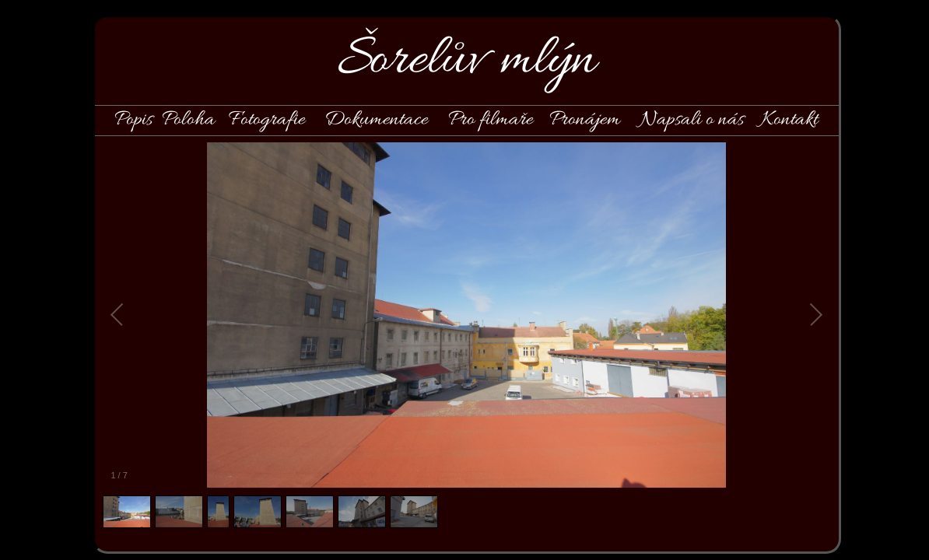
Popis (133, 120)
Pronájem (585, 120)
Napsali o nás (692, 120)
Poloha (188, 120)
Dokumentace (376, 120)
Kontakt (789, 120)
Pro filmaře (491, 120)
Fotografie (267, 120)
